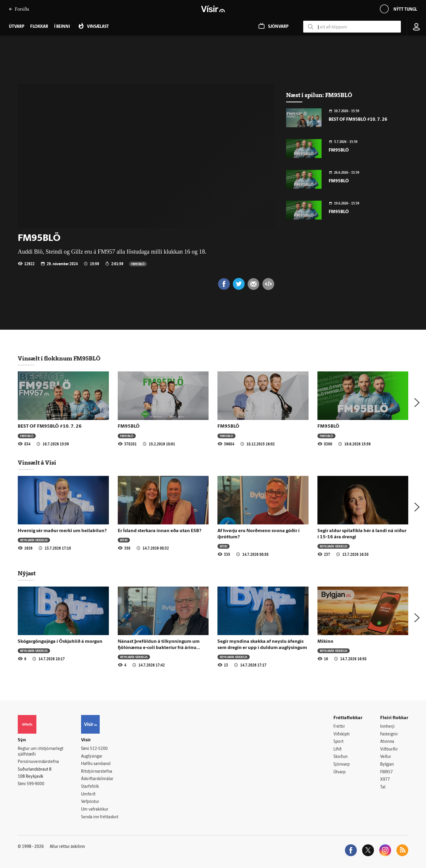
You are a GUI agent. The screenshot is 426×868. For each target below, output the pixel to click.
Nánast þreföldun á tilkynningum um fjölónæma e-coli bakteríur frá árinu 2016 (159, 648)
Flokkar (39, 27)
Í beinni (62, 27)
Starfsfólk (90, 787)
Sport (338, 742)
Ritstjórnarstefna (97, 772)
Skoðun (341, 757)
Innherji (387, 727)
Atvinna (387, 742)
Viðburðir (389, 749)
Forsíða (19, 9)
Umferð (88, 794)
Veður (386, 757)
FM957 (387, 772)
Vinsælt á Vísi (37, 463)
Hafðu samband (96, 764)
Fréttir (339, 727)
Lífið (338, 749)
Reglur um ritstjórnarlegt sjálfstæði (41, 752)
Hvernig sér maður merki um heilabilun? (62, 531)
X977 (385, 780)
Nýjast (27, 573)
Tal (383, 787)
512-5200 (99, 749)
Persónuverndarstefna (38, 762)
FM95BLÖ (138, 264)
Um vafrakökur (95, 810)
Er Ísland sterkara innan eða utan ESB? (160, 531)
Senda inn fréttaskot (100, 817)
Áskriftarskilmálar (97, 779)
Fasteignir (389, 734)
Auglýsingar (92, 757)
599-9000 (35, 784)
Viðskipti (342, 734)
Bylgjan (387, 765)
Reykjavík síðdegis (34, 540)
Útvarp (339, 772)
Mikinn (325, 642)
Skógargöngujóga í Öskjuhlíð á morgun (60, 642)
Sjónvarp (342, 765)
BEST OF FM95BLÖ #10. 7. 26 (358, 120)
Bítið (124, 540)
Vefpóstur (90, 802)
